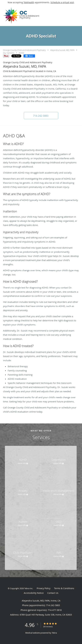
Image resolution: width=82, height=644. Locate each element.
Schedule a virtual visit (62, 2)
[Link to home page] (30, 15)
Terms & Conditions (64, 588)
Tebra (54, 633)
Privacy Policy (44, 588)
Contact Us (53, 593)
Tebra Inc (28, 588)
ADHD (21, 53)
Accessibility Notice (34, 593)
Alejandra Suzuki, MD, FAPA (62, 50)
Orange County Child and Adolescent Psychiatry (24, 50)
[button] (41, 116)
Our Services (9, 53)
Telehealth (29, 2)
